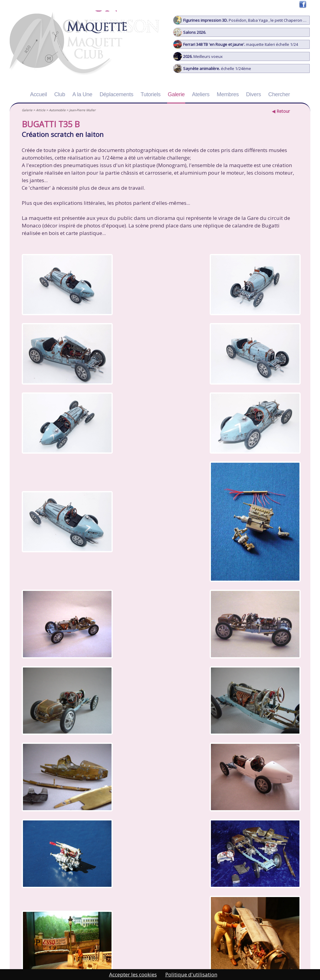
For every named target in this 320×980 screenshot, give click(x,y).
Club (60, 94)
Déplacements (116, 94)
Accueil (38, 94)
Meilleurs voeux (198, 56)
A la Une (82, 94)
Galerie (176, 94)
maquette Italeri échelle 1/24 (236, 44)
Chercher (279, 94)
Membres (228, 94)
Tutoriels (150, 94)
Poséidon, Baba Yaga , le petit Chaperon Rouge (242, 20)
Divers (253, 94)
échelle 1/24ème (212, 68)
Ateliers (201, 94)
